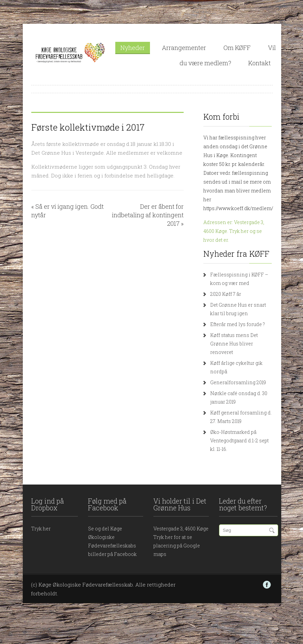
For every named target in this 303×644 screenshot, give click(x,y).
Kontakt (259, 63)
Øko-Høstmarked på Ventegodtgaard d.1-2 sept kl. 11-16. (239, 440)
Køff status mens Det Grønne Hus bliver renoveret (234, 344)
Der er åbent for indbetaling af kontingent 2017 (148, 215)
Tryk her (41, 529)
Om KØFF (237, 48)
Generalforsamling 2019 (238, 382)
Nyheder (133, 48)
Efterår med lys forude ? (238, 324)
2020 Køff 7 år (226, 294)
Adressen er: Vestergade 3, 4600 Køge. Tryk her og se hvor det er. (234, 231)
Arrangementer (184, 48)
